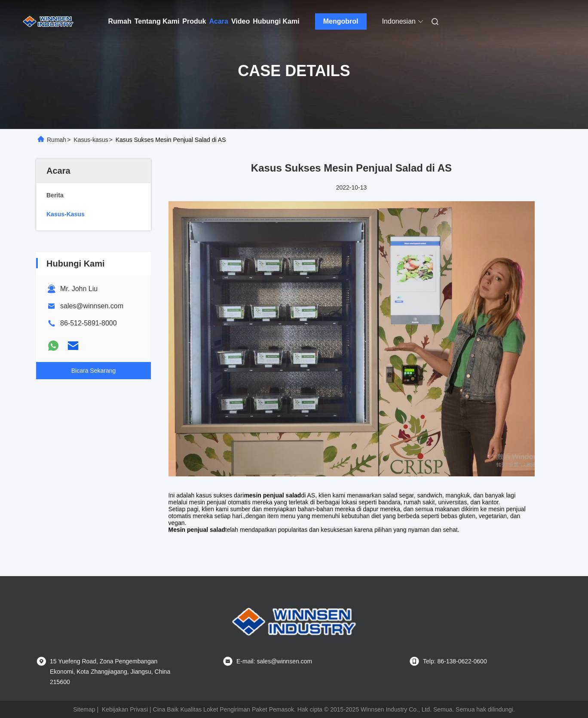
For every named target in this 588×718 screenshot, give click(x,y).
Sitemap (84, 709)
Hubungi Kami (276, 21)
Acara (218, 21)
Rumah (120, 21)
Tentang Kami (157, 21)
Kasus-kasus (91, 140)
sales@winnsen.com (92, 306)
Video (240, 21)
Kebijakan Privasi (125, 709)
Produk (194, 21)
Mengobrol (341, 21)
